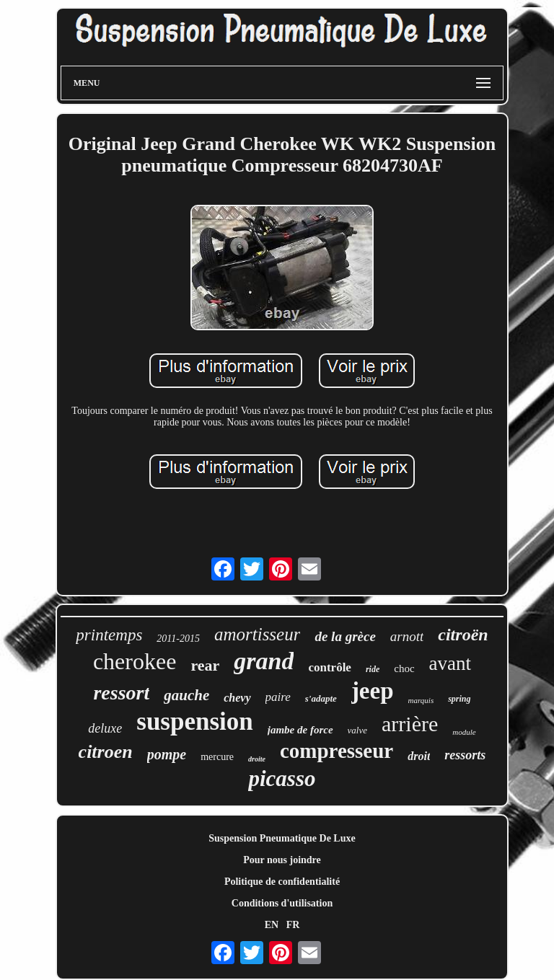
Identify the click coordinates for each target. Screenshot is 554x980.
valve (357, 730)
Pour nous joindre (282, 860)
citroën (463, 635)
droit (419, 756)
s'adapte (321, 698)
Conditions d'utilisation (282, 903)
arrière (410, 724)
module (464, 732)
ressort (121, 693)
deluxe (105, 728)
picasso (282, 778)
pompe (167, 754)
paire (278, 697)
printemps (109, 635)
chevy (237, 698)
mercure (217, 757)
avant (450, 663)
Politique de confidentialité (282, 882)
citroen (106, 752)
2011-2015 (178, 639)
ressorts (465, 755)
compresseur (337, 751)
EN (272, 925)
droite (257, 759)
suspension (194, 721)
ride (373, 669)
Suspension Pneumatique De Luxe (282, 838)
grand (264, 661)
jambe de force (300, 730)
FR (293, 925)
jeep (373, 691)
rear (205, 665)
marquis (421, 700)
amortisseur (257, 634)
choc (404, 668)
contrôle (329, 667)
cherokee (135, 661)
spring (459, 699)
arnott (407, 636)
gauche (186, 695)
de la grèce (345, 636)
